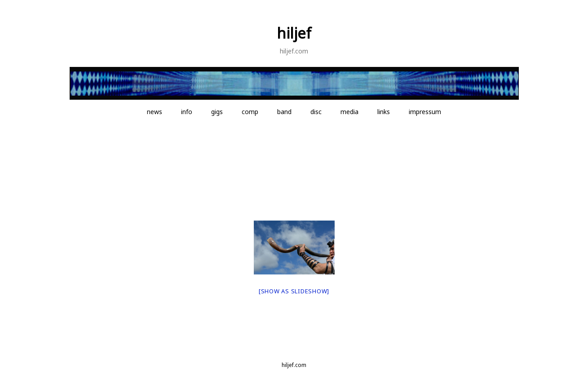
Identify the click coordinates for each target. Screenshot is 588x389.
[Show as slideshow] (294, 291)
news (155, 112)
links (384, 112)
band (284, 112)
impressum (425, 112)
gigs (217, 112)
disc (316, 112)
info (187, 112)
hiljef (294, 33)
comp (250, 112)
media (349, 112)
